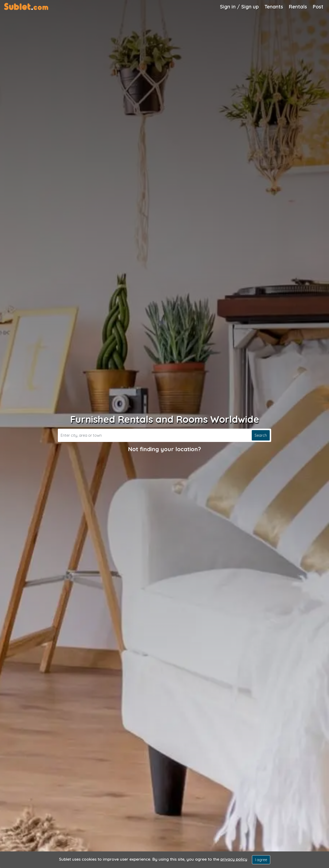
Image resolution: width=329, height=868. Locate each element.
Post (318, 7)
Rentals (298, 7)
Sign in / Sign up (239, 7)
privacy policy (234, 859)
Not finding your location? (164, 449)
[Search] (154, 435)
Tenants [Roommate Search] (274, 7)
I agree (261, 860)
